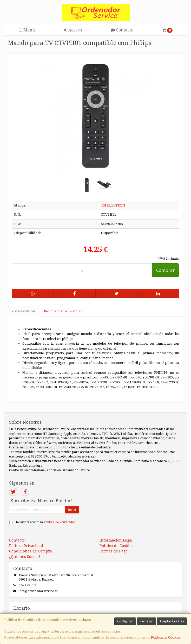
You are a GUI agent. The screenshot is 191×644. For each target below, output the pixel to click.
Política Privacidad (26, 546)
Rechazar (146, 621)
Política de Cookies (166, 637)
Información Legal (116, 540)
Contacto (122, 30)
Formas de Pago (114, 551)
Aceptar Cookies (172, 621)
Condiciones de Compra (31, 551)
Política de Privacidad (60, 522)
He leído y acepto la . (45, 522)
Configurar (125, 621)
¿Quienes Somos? (25, 557)
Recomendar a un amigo (63, 311)
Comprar (165, 270)
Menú (27, 30)
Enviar (72, 509)
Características (24, 311)
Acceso (73, 30)
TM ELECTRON (113, 205)
